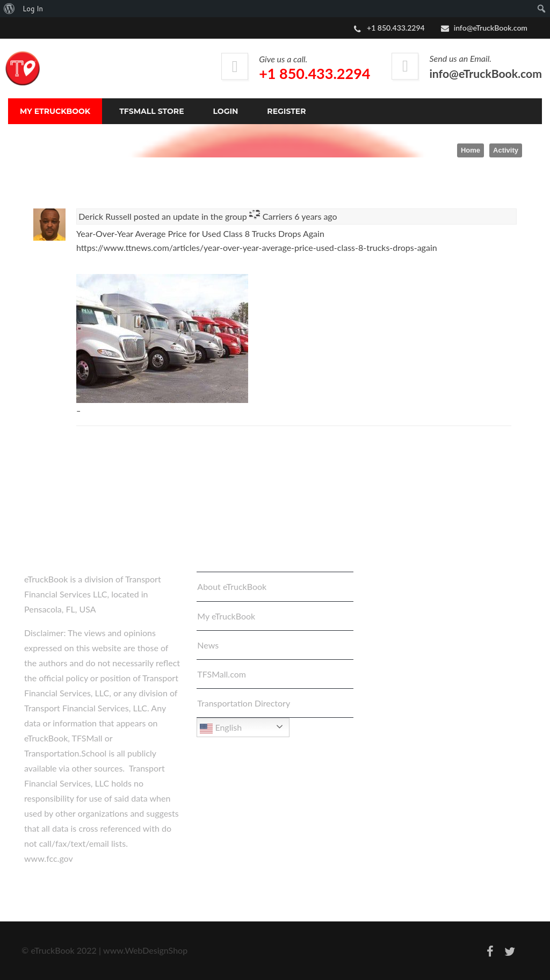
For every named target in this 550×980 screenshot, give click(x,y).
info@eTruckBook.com (491, 28)
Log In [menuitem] (33, 9)
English (221, 729)
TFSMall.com (222, 674)
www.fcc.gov (49, 858)
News (208, 645)
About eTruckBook (232, 586)
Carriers (277, 216)
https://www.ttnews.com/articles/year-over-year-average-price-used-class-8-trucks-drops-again (257, 247)
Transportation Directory (244, 703)
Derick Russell (105, 216)
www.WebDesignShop (145, 950)
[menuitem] (9, 9)
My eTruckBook (226, 616)
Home (471, 150)
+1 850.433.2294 (314, 73)
